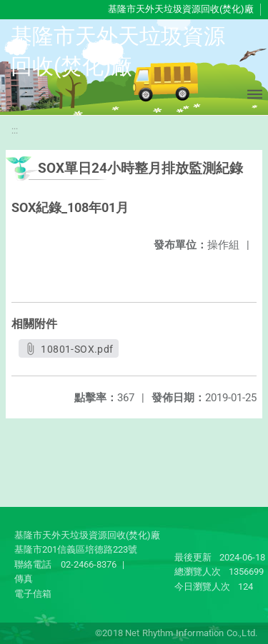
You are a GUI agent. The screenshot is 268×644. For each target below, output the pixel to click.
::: (15, 130)
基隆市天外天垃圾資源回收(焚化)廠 (181, 9)
